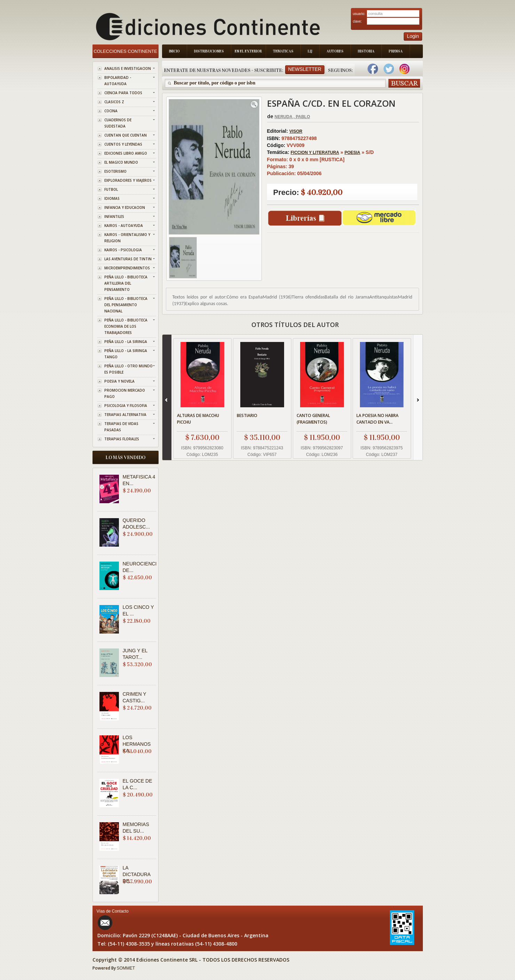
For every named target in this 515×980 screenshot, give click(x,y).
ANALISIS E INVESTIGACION (128, 68)
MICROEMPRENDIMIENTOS (127, 268)
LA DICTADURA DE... (137, 874)
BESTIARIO (247, 415)
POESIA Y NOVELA (119, 381)
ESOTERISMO (115, 171)
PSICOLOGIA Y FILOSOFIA (126, 406)
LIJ (310, 51)
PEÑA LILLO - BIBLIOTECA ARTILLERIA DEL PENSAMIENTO (126, 283)
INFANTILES (114, 217)
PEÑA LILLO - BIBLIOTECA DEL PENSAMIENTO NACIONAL (126, 305)
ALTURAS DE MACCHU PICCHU (198, 419)
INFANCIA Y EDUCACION (125, 207)
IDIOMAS (112, 198)
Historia (366, 51)
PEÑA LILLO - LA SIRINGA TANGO (126, 354)
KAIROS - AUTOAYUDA (124, 226)
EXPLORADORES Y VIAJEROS (128, 180)
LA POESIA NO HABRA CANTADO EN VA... (377, 419)
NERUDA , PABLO (292, 117)
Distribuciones (209, 51)
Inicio (174, 51)
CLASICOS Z (114, 102)
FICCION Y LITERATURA (315, 153)
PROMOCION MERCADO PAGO (125, 393)
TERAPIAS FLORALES (122, 439)
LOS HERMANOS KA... (137, 744)
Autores (335, 51)
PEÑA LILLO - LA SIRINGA (126, 342)
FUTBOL (111, 189)
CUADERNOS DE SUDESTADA (118, 123)
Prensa (396, 51)
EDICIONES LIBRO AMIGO (126, 153)
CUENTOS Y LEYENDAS (123, 144)
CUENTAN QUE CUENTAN (126, 135)
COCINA (111, 111)
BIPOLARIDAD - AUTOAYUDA (118, 81)
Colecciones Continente (125, 51)
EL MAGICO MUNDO (121, 162)
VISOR (296, 131)
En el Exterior (248, 51)
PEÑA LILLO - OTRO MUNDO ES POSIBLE (128, 369)
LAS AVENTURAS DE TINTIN (128, 259)
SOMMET (126, 968)
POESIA (352, 153)
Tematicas (283, 51)
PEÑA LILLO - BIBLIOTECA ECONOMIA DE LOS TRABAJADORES (126, 326)
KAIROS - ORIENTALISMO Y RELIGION (127, 238)
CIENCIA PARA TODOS (123, 93)
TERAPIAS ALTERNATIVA (125, 415)
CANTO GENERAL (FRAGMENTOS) (313, 419)
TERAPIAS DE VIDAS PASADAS (121, 427)
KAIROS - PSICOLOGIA (123, 250)
